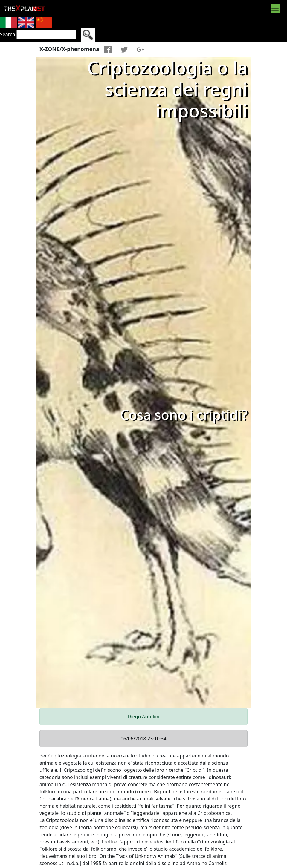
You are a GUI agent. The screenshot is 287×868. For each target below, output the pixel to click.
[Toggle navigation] (275, 8)
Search (8, 34)
